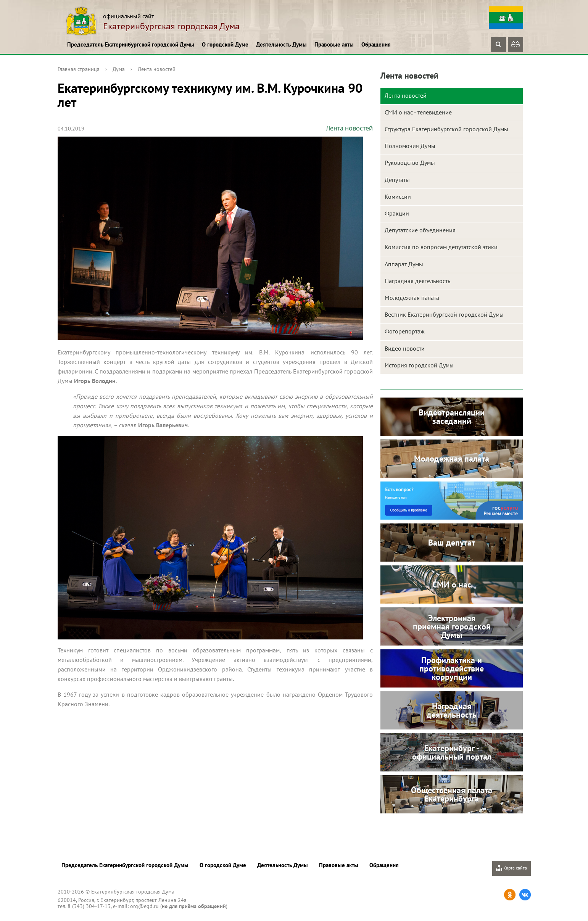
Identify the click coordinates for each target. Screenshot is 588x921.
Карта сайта (511, 868)
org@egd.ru (144, 906)
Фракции (397, 213)
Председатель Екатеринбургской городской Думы (131, 44)
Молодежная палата (412, 298)
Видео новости (405, 348)
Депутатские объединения (420, 230)
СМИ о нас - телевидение (418, 112)
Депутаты (397, 180)
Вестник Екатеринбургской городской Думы (444, 314)
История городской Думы (419, 365)
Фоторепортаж (405, 331)
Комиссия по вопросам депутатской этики (441, 247)
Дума (119, 69)
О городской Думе (225, 44)
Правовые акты (334, 44)
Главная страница (79, 69)
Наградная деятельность (417, 281)
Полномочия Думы (410, 146)
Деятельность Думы (281, 44)
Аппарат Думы (404, 264)
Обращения (376, 44)
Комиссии (398, 196)
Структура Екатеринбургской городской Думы (446, 129)
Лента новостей (157, 69)
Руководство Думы (410, 163)
